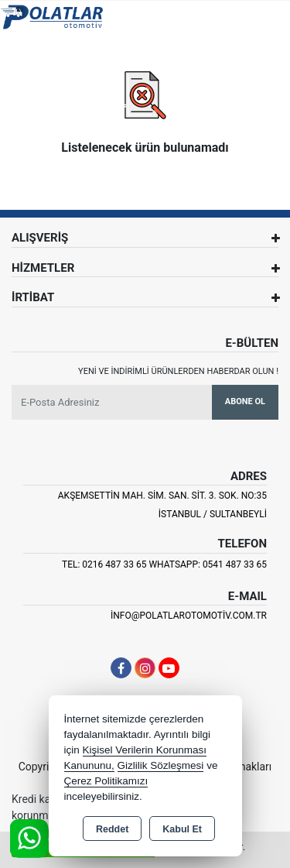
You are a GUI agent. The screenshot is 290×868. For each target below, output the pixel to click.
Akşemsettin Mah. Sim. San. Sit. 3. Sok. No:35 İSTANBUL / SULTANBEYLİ (162, 505)
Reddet (112, 829)
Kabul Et (182, 829)
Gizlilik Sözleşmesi (161, 765)
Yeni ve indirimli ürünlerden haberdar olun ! (178, 371)
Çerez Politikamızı (106, 781)
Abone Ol (245, 401)
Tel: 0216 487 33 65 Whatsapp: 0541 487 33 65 (164, 564)
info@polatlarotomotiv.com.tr (189, 616)
